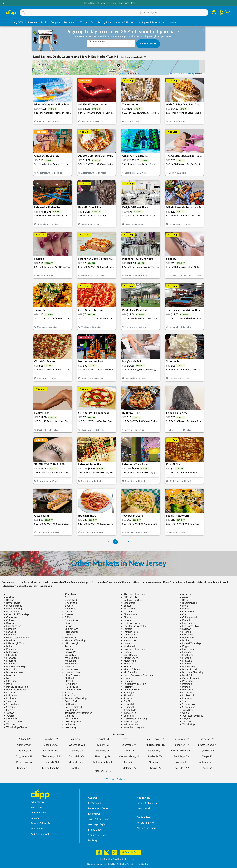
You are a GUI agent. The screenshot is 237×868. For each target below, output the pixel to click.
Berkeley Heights (131, 600)
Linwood (186, 652)
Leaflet (174, 74)
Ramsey (68, 693)
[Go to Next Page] (128, 542)
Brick (184, 606)
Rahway (9, 693)
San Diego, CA (181, 756)
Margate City (129, 658)
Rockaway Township (74, 698)
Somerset (10, 707)
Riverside (127, 696)
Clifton (67, 617)
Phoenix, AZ (155, 768)
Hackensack (70, 638)
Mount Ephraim (131, 669)
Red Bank (186, 693)
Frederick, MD (103, 739)
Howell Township (190, 643)
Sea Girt (127, 701)
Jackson (68, 646)
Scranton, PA (207, 739)
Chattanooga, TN (51, 756)
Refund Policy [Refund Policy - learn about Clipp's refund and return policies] (95, 814)
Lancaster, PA (129, 745)
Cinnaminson (129, 614)
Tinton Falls (128, 710)
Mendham (69, 661)
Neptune (10, 675)
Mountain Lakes (14, 672)
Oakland (68, 678)
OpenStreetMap (188, 74)
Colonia (9, 620)
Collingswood (188, 617)
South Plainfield (72, 707)
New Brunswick (72, 675)
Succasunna (187, 707)
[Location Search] (173, 13)
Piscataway (128, 687)
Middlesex (10, 664)
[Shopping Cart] (228, 12)
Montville (127, 667)
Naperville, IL (155, 751)
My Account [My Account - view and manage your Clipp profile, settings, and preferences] (95, 803)
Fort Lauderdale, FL (77, 762)
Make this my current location (133, 57)
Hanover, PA (103, 751)
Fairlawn (185, 629)
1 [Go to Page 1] (115, 542)
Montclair (69, 667)
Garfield (68, 635)
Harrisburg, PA (103, 756)
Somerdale (128, 704)
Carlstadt (127, 612)
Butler (184, 609)
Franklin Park (129, 632)
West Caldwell (13, 722)
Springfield (128, 707)
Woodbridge (188, 724)
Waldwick (10, 719)
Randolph (127, 693)
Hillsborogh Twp (14, 643)
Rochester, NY (181, 745)
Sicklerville (69, 704)
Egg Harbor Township (134, 626)
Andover (10, 597)
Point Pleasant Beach (16, 690)
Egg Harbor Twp (190, 626)
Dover (67, 623)
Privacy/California (40, 823)
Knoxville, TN (129, 739)
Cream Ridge (70, 620)
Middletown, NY (155, 739)
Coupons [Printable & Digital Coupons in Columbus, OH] (55, 23)
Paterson (186, 684)
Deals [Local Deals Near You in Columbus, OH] (44, 23)
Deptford (10, 623)
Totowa (9, 713)
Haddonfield (129, 638)
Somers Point (188, 704)
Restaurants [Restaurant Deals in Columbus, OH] (70, 23)
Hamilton (10, 641)
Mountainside (71, 672)
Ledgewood (11, 652)
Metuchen (186, 661)
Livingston (69, 655)
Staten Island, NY (207, 745)
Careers (35, 818)
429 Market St (71, 594)
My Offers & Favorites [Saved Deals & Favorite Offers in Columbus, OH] (26, 23)
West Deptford (72, 722)
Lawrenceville (188, 649)
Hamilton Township (74, 641)
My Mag (92, 840)
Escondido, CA (77, 756)
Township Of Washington (77, 713)
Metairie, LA (129, 768)
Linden (126, 652)
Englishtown (70, 629)
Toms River (187, 710)
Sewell (184, 701)
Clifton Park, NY (51, 768)
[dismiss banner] (203, 29)
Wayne (185, 719)
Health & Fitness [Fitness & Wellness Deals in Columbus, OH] (125, 23)
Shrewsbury (11, 704)
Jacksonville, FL (103, 771)
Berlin (184, 600)
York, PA (207, 768)
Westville (186, 722)
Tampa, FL (207, 756)
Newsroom (36, 807)
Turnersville (128, 713)
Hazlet (184, 641)
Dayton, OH (77, 751)
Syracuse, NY (207, 751)
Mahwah (10, 658)
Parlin (8, 684)
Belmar (9, 600)
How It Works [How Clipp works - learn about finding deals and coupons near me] (144, 808)
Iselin (8, 646)
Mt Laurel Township (192, 672)
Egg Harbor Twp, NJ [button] (105, 57)
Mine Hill (186, 664)
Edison (67, 626)
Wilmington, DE (207, 762)
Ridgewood (11, 696)
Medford (10, 661)
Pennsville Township (16, 687)
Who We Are (37, 802)
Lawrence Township (133, 649)
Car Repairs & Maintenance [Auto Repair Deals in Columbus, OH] (152, 23)
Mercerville (128, 661)
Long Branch (129, 655)
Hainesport (187, 638)
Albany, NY (25, 739)
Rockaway (10, 698)
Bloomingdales (13, 606)
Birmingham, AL (25, 762)
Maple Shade (71, 658)
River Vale (69, 696)
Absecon (186, 594)
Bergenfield (70, 600)
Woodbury (69, 727)
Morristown (70, 669)
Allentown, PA (25, 745)
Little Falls (10, 655)
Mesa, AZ (129, 762)
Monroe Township (15, 667)
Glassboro (186, 635)
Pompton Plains (131, 690)
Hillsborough (70, 643)
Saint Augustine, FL (181, 751)
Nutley (9, 678)
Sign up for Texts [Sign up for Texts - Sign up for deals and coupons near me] (97, 835)
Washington (70, 719)
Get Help (93, 824)
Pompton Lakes (72, 690)
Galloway (10, 635)
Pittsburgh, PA (181, 739)
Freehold (186, 632)
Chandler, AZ (51, 745)
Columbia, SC (77, 739)
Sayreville (10, 701)
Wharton (10, 724)
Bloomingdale (188, 603)
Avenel (185, 597)
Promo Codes (95, 830)
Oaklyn (126, 678)
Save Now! (148, 44)
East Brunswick (131, 623)
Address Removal (40, 834)
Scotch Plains (71, 701)
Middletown (70, 664)
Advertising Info (145, 823)
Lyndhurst (186, 655)
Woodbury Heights (132, 727)
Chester (68, 614)
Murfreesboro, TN (155, 745)
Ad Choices (37, 829)
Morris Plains (12, 669)
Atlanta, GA (25, 751)
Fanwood (10, 632)
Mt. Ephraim (129, 672)
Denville (185, 620)
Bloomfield (128, 603)
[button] (233, 3)
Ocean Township (190, 678)
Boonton (68, 606)
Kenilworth (128, 646)
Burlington (128, 609)
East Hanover (188, 623)
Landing (68, 649)
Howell (126, 643)
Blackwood (70, 603)
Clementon (11, 617)
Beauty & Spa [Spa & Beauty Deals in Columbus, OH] (105, 23)
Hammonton (129, 641)
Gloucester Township (16, 638)
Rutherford (187, 698)
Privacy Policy (38, 813)
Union (184, 713)
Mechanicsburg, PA (129, 756)
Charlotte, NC (51, 751)
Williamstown (130, 724)
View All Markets (117, 779)
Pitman (185, 687)
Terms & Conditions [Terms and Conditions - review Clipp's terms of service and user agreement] (99, 819)
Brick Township (13, 609)
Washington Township (134, 719)
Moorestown (188, 667)
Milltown (127, 664)
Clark (184, 614)
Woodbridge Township (17, 727)
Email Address (97, 41)
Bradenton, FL (25, 768)
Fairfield (127, 629)
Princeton (186, 690)
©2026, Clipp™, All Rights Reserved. (117, 859)
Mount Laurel (188, 669)
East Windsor (12, 626)
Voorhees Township (191, 716)
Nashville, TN (155, 756)
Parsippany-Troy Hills (134, 684)
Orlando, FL (155, 762)
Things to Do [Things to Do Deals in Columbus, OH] (87, 23)
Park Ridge (187, 681)
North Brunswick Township (137, 675)
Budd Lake (69, 609)
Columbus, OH (77, 745)
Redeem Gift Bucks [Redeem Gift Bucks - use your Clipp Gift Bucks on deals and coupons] (98, 808)
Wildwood (69, 724)
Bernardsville (12, 603)
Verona (9, 716)
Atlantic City (129, 597)
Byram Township (14, 612)
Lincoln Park (70, 652)
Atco (66, 597)
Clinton (126, 617)
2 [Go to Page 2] (122, 542)
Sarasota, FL (181, 762)
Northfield (186, 675)
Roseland (127, 698)
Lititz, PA (129, 751)
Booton (126, 606)
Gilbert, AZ (103, 745)
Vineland (68, 716)
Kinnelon (10, 649)
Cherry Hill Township (16, 614)
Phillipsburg (70, 687)
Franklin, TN (77, 768)
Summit (9, 710)
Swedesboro (70, 710)
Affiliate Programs (146, 828)
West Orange (129, 722)
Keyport (185, 646)
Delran (126, 620)
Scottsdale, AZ (181, 768)
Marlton (185, 658)
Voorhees (127, 716)
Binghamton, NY (25, 756)
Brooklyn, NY (51, 739)
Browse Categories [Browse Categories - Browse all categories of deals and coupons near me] (147, 803)
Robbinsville (187, 696)
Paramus (127, 681)
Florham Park (71, 632)
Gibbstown (128, 635)
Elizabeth (10, 629)
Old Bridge (11, 681)
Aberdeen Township (133, 594)
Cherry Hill (187, 612)
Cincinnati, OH (51, 762)
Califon (67, 612)
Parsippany (70, 684)
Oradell (68, 681)
